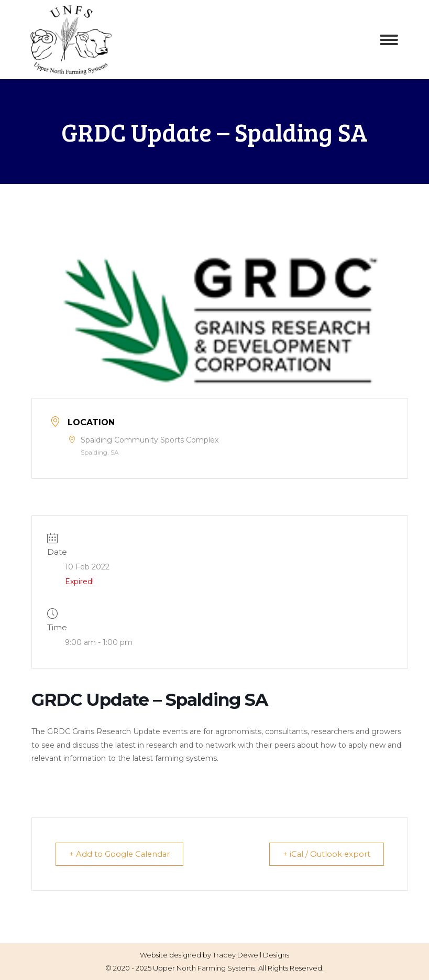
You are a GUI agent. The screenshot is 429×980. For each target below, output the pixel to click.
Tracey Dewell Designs (251, 955)
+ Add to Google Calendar (122, 854)
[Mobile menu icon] (389, 40)
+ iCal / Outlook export (324, 854)
